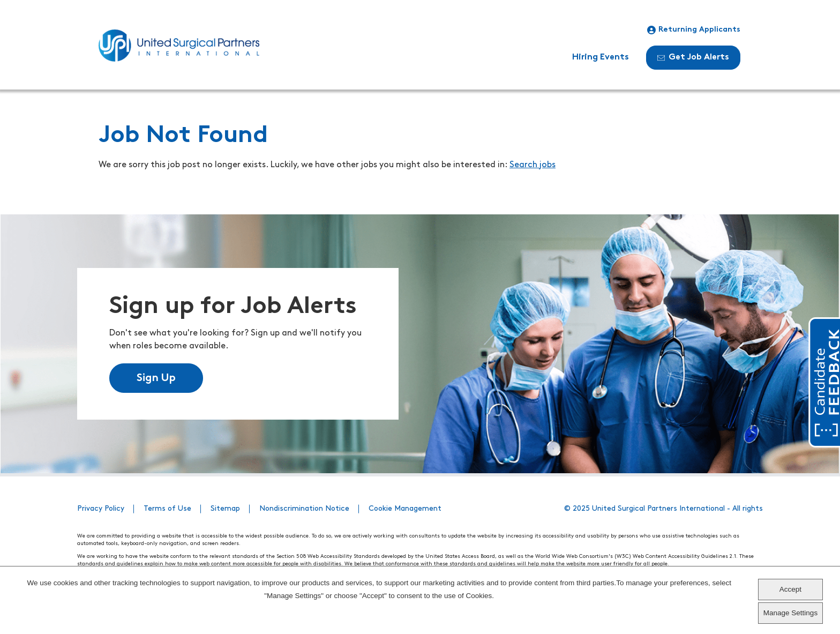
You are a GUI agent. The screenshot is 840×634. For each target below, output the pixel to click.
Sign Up (156, 378)
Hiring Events (601, 57)
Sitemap (225, 509)
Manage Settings (790, 613)
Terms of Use (167, 509)
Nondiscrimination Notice (304, 509)
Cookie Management (405, 509)
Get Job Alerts (693, 57)
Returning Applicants (694, 30)
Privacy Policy (101, 509)
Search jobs (532, 165)
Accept (790, 589)
